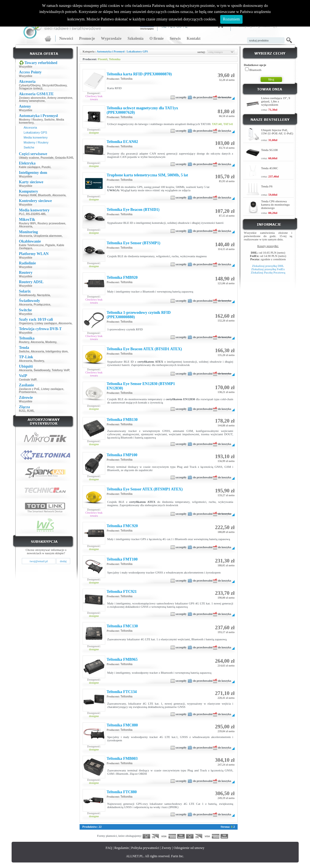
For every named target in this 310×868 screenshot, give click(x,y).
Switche (49, 120)
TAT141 (228, 124)
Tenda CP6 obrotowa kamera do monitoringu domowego (275, 205)
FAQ (109, 848)
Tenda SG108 (269, 150)
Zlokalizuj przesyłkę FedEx (268, 269)
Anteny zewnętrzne (60, 98)
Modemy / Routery (31, 120)
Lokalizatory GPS (36, 132)
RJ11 (22, 411)
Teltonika (115, 59)
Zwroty (166, 848)
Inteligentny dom (57, 351)
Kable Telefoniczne (31, 245)
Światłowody (27, 295)
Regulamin (122, 848)
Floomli (103, 59)
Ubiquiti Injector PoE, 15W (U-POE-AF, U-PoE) (277, 132)
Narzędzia (44, 295)
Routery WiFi (28, 223)
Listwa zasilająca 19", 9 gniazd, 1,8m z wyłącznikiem (276, 101)
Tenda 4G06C (270, 168)
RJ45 (30, 411)
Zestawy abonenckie (32, 98)
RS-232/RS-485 (36, 214)
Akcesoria (30, 128)
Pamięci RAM (28, 195)
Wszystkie (26, 67)
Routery (24, 342)
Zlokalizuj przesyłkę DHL (268, 266)
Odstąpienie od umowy (189, 848)
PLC (22, 214)
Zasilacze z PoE (29, 389)
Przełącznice (42, 305)
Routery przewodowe (52, 223)
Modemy (51, 342)
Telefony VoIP (60, 370)
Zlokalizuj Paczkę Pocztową (268, 272)
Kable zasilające (30, 167)
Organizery (26, 323)
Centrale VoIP (28, 380)
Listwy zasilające (46, 323)
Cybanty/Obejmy (30, 85)
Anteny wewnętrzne (32, 101)
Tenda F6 (267, 186)
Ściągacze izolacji (31, 88)
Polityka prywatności (145, 848)
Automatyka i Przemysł (111, 51)
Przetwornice (28, 392)
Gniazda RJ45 (64, 158)
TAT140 (217, 124)
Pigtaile (50, 245)
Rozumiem (231, 19)
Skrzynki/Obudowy (54, 85)
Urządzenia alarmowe (48, 236)
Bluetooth (44, 195)
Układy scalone (29, 158)
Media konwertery (36, 137)
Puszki (46, 167)
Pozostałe (47, 158)
